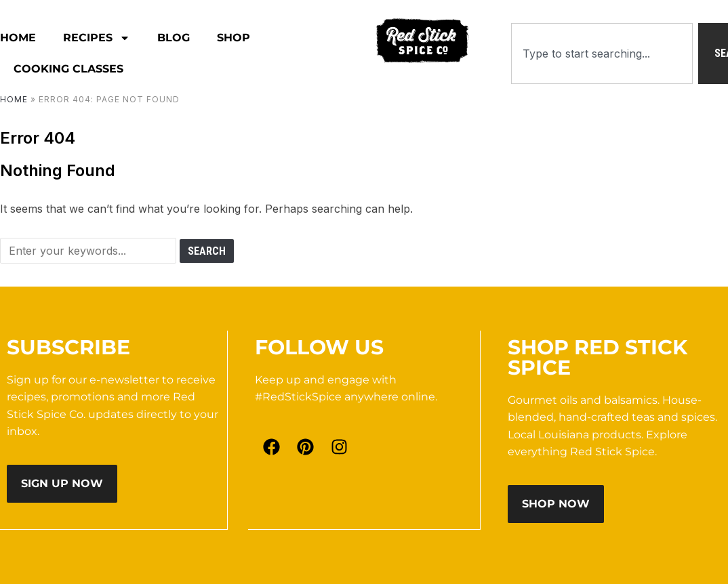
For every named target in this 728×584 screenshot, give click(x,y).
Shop (234, 38)
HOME (18, 38)
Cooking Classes (68, 69)
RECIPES (97, 38)
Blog (174, 38)
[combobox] (602, 54)
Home (14, 99)
